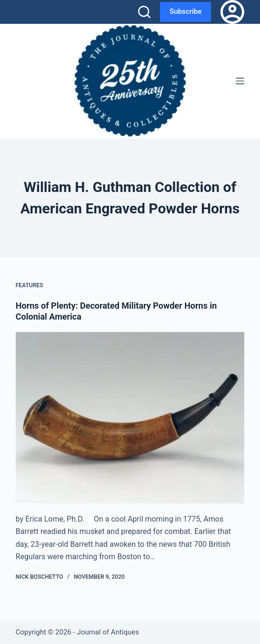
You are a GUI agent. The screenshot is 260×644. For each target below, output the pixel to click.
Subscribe (185, 11)
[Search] (144, 12)
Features (30, 285)
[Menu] (240, 81)
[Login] (232, 12)
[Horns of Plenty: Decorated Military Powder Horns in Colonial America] (130, 418)
